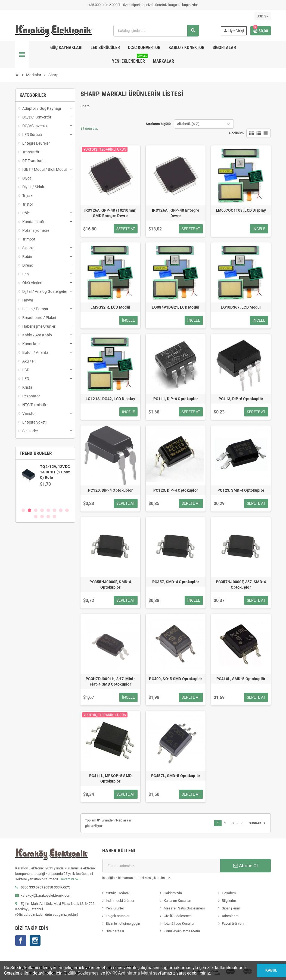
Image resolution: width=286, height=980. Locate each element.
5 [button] (48, 510)
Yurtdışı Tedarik (118, 893)
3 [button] (36, 510)
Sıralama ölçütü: (158, 124)
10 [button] (42, 517)
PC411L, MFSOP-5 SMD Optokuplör (110, 778)
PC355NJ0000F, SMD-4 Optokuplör (110, 585)
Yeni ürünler (115, 908)
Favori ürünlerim (234, 923)
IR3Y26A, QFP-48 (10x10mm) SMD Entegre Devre (111, 213)
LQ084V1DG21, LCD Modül (175, 307)
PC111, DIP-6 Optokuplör (176, 399)
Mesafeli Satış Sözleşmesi (184, 908)
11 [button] (48, 517)
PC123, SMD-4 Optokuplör (241, 490)
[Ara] (156, 31)
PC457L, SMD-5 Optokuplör (176, 776)
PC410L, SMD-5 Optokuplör (241, 679)
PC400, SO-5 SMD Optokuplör (175, 679)
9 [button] (36, 517)
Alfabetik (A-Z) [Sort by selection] (188, 124)
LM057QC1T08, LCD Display (241, 210)
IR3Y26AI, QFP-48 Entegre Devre (176, 213)
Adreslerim (230, 916)
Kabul (271, 970)
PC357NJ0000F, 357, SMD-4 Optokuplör (241, 585)
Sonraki (258, 823)
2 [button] (29, 510)
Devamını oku (70, 879)
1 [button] (23, 510)
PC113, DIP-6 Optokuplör (241, 399)
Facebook (21, 941)
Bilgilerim (229, 901)
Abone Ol (245, 866)
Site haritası (115, 931)
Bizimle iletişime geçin (123, 923)
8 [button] (67, 510)
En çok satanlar (118, 916)
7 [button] (61, 510)
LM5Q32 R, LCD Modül (110, 307)
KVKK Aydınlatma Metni (182, 931)
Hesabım (229, 893)
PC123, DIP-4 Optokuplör (176, 490)
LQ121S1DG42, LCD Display (111, 399)
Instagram (35, 941)
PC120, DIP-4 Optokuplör (110, 490)
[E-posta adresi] (161, 866)
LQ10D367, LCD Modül (241, 307)
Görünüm (236, 133)
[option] (45, 483)
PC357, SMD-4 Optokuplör (176, 582)
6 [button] (55, 510)
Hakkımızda (173, 893)
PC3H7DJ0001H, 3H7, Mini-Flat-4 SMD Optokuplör (110, 681)
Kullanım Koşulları (177, 901)
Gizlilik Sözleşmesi (178, 916)
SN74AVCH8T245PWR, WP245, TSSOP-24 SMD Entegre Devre (60, 472)
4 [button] (42, 510)
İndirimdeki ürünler (120, 901)
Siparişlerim (231, 908)
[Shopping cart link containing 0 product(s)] (261, 31)
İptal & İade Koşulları (179, 923)
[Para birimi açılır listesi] (263, 16)
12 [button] (55, 517)
